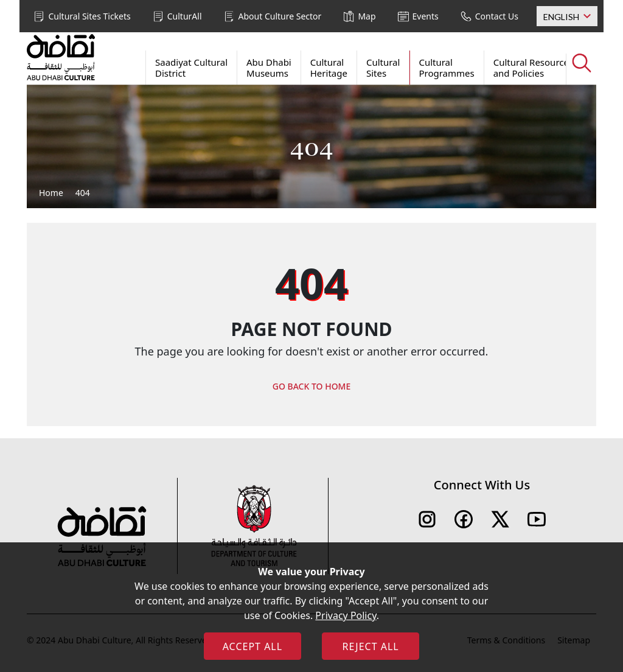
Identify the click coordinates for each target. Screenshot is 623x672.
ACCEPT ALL (252, 646)
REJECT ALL (370, 646)
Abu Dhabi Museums (269, 68)
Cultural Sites (383, 68)
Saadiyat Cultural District (191, 68)
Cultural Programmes (446, 68)
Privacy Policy (346, 615)
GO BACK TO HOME (312, 386)
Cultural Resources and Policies (533, 68)
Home (51, 193)
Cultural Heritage (329, 68)
